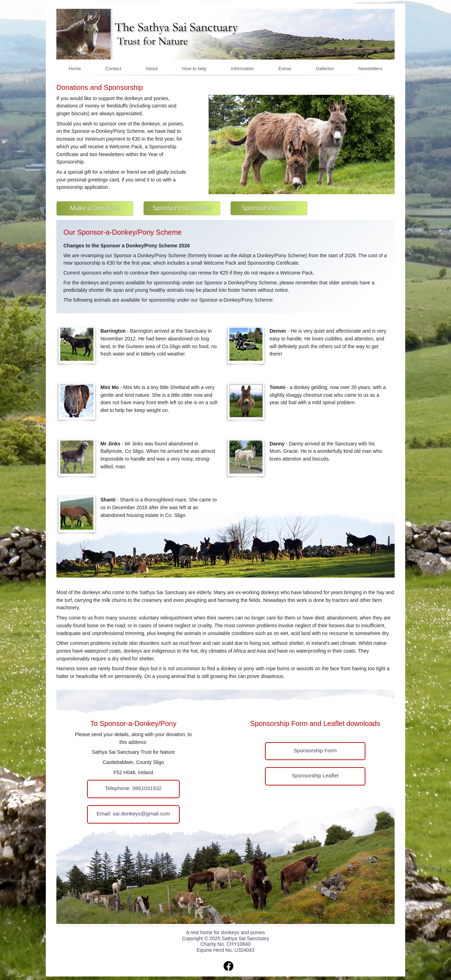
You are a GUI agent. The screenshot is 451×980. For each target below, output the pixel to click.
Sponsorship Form (315, 750)
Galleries (325, 69)
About (152, 69)
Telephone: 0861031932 (133, 788)
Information (242, 69)
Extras (285, 69)
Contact (113, 69)
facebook (229, 966)
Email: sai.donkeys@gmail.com (133, 813)
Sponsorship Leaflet (315, 775)
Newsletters (370, 69)
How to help (194, 69)
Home (75, 69)
